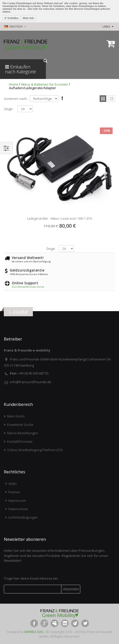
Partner (14, 492)
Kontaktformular (20, 441)
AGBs (13, 484)
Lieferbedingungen (23, 517)
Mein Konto (16, 416)
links (106, 26)
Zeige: (9, 109)
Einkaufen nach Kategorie (21, 69)
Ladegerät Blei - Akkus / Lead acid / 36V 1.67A (60, 219)
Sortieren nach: (16, 99)
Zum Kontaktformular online (28, 287)
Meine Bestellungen (23, 433)
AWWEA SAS (34, 632)
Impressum (17, 500)
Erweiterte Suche (20, 425)
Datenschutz (18, 509)
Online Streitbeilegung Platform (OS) (35, 450)
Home (14, 84)
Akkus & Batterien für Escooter (44, 84)
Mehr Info (28, 18)
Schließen (12, 18)
